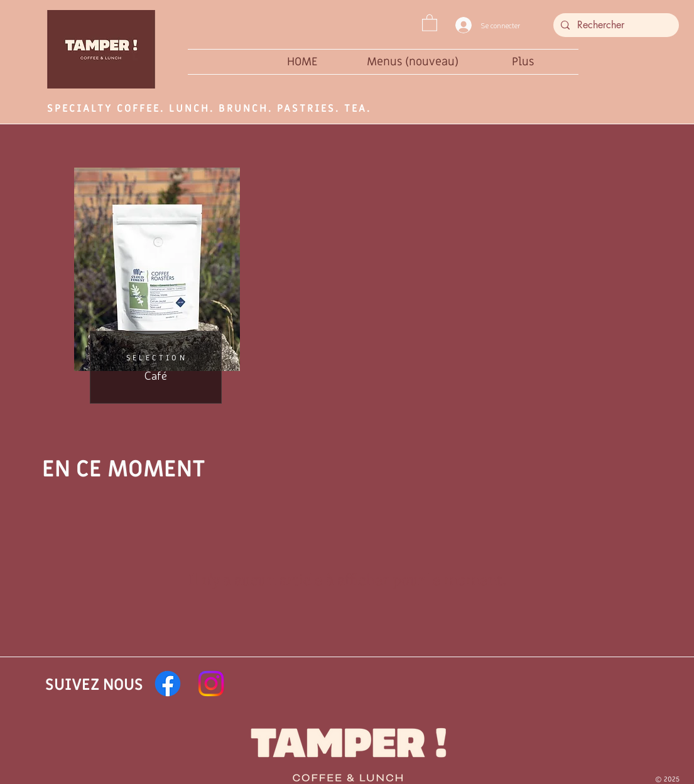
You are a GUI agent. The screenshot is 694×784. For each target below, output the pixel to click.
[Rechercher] (615, 25)
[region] (156, 282)
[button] (430, 22)
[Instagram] (211, 684)
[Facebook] (168, 684)
